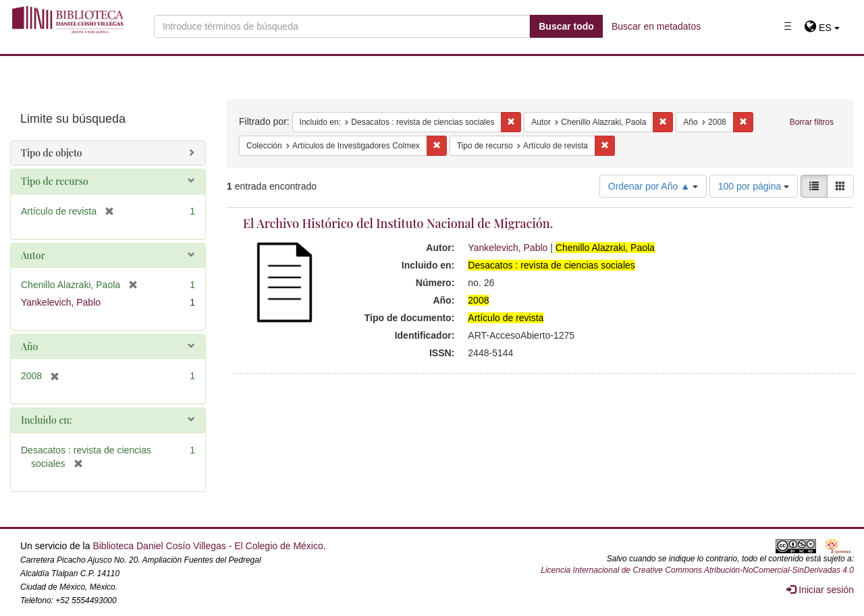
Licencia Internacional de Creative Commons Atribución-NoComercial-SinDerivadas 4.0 (697, 570)
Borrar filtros (812, 122)
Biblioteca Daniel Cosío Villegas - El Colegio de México (208, 546)
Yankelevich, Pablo (508, 248)
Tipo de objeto (52, 153)
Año (29, 346)
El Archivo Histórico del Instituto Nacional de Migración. (398, 223)
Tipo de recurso (55, 181)
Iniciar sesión (820, 590)
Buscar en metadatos (656, 26)
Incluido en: (46, 420)
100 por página (754, 186)
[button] (822, 28)
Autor (33, 255)
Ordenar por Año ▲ (653, 186)
